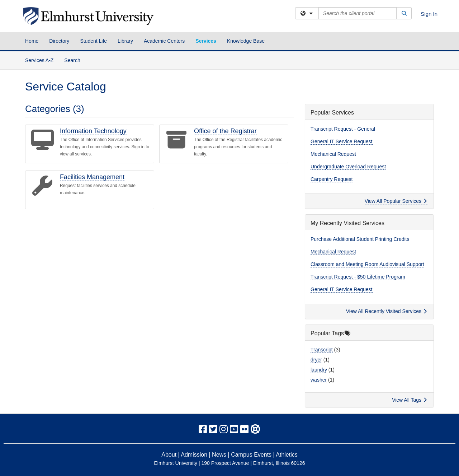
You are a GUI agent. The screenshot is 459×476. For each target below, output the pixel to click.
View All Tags (409, 400)
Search (75, 60)
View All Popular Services (396, 201)
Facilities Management (92, 177)
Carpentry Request (332, 179)
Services (206, 41)
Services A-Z (39, 60)
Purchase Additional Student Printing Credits (360, 239)
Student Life (93, 41)
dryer (316, 360)
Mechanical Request (333, 154)
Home (32, 41)
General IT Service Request (342, 141)
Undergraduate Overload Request (348, 167)
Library (125, 41)
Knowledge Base (246, 41)
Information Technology (93, 131)
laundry (319, 370)
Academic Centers (164, 41)
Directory (59, 41)
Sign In (429, 14)
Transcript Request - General (343, 129)
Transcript (322, 350)
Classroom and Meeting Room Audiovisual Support (367, 264)
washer (319, 380)
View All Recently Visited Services (386, 311)
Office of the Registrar (225, 131)
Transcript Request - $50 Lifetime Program (358, 277)
